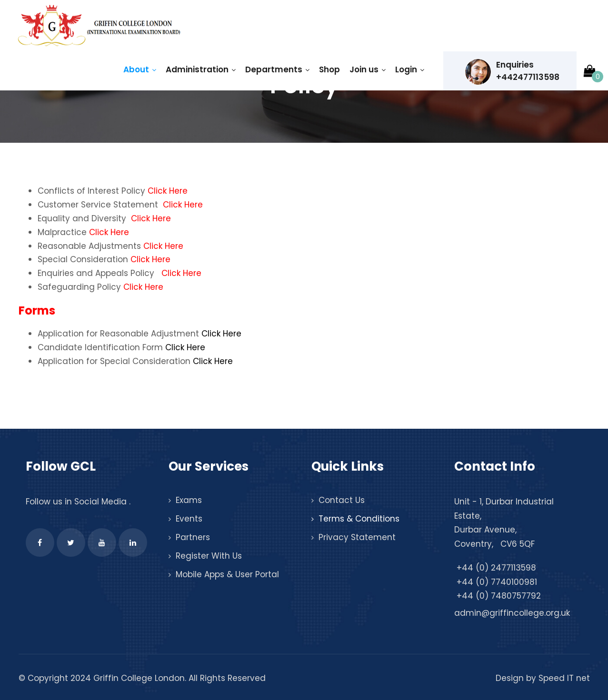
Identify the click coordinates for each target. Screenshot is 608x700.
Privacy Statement (357, 537)
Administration (201, 69)
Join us (368, 69)
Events (189, 519)
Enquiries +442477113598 (512, 72)
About (140, 69)
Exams (189, 500)
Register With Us (209, 556)
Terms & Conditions (359, 519)
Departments (277, 69)
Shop (329, 69)
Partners (193, 537)
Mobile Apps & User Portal (227, 574)
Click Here (168, 191)
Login (410, 69)
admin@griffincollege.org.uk (512, 613)
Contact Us (342, 500)
